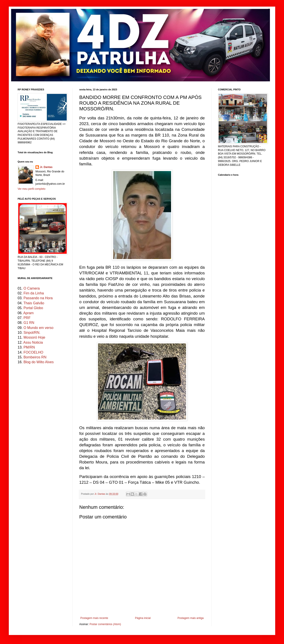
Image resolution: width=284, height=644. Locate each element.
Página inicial (143, 618)
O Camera (32, 288)
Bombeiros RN (35, 357)
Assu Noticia (33, 342)
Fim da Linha (34, 293)
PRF (27, 318)
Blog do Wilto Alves (39, 362)
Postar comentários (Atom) (105, 624)
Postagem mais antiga (191, 618)
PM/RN (29, 347)
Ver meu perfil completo (31, 189)
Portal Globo (33, 308)
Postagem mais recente (94, 618)
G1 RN (29, 323)
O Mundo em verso (39, 328)
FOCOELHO (33, 352)
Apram (29, 313)
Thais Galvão (34, 303)
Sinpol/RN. (32, 333)
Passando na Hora (38, 298)
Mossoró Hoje (34, 337)
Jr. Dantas (100, 494)
